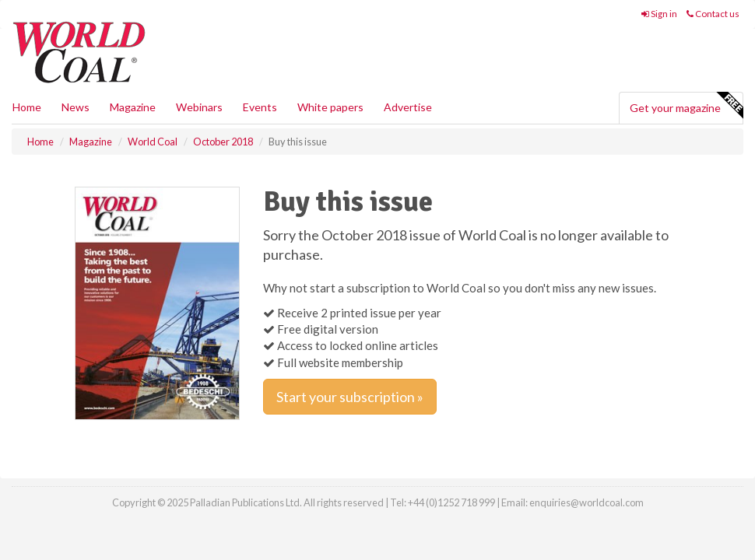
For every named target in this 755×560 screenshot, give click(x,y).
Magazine (133, 107)
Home (27, 107)
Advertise (408, 107)
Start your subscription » (350, 397)
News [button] (75, 107)
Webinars (199, 107)
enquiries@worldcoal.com (586, 502)
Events (260, 107)
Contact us (713, 14)
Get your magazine (686, 106)
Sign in (659, 14)
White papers (330, 107)
